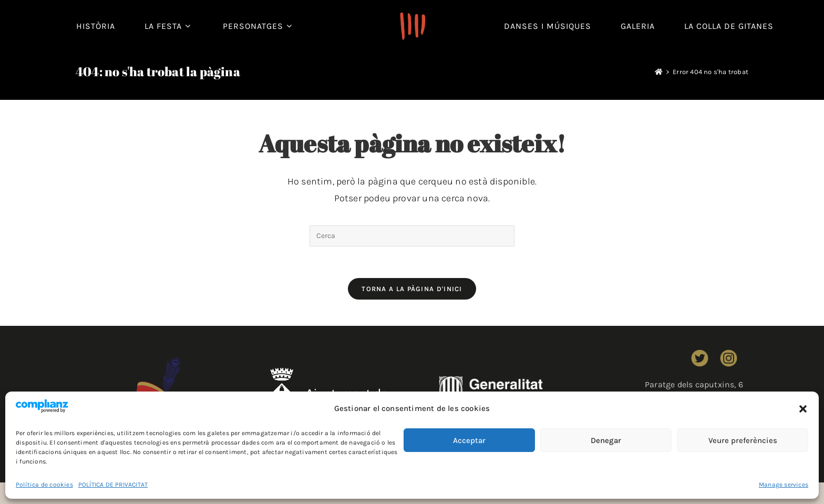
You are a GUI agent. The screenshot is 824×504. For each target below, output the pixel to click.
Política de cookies (44, 485)
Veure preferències (743, 440)
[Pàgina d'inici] (659, 72)
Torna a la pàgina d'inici (412, 289)
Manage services (784, 485)
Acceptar (469, 440)
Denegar (606, 440)
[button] (803, 409)
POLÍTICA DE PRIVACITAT (113, 485)
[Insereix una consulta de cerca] (412, 236)
